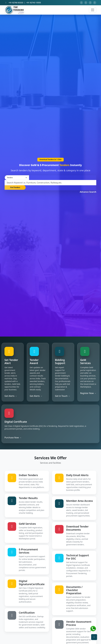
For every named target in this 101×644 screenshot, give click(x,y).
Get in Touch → (63, 397)
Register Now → (88, 394)
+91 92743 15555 (34, 3)
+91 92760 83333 (16, 3)
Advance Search (88, 192)
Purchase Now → (13, 438)
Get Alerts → (11, 397)
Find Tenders (15, 188)
